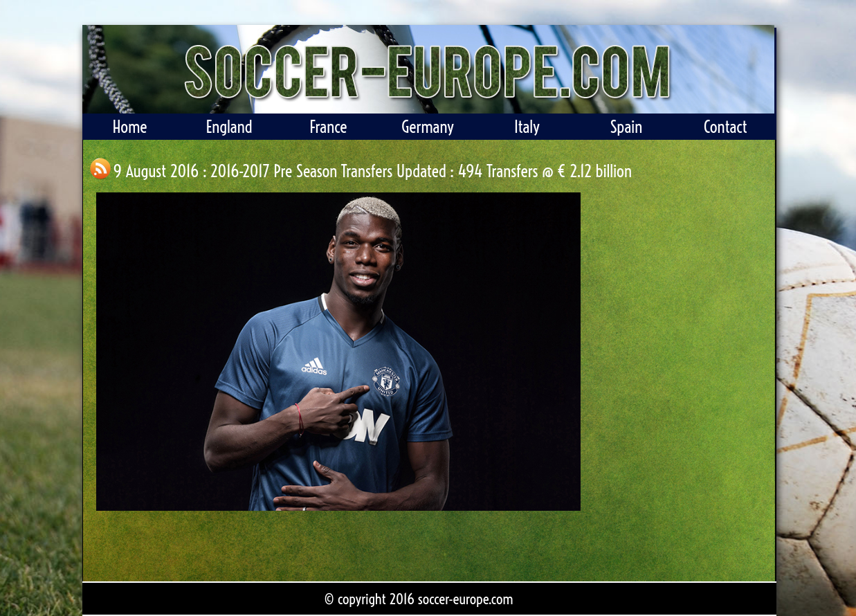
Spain (626, 127)
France (328, 127)
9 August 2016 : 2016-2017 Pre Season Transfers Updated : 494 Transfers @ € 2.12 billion (373, 171)
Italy (527, 127)
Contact (726, 127)
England (229, 127)
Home (129, 127)
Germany (428, 127)
